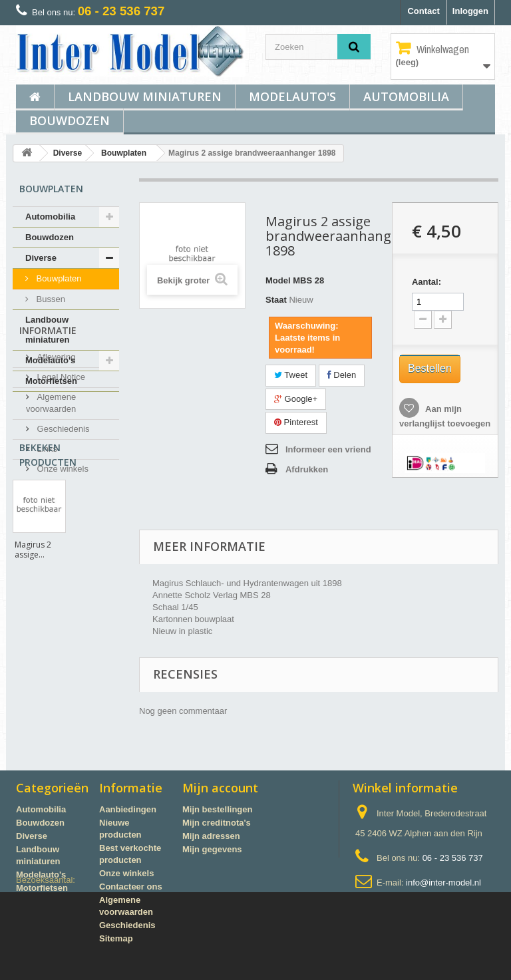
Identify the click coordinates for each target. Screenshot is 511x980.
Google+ (296, 399)
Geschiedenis (62, 517)
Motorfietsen (51, 381)
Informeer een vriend (328, 449)
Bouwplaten (124, 153)
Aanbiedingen (128, 809)
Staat (276, 300)
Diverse (68, 153)
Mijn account (220, 788)
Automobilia (406, 96)
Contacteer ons (131, 887)
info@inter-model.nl (443, 883)
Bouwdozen (70, 120)
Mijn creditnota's (217, 823)
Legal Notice (60, 465)
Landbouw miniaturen (145, 96)
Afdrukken (307, 469)
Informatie (48, 423)
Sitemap (116, 938)
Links (46, 537)
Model (278, 280)
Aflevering (55, 445)
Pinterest (296, 422)
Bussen (50, 299)
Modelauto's (292, 96)
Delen (342, 375)
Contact (423, 11)
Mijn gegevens (212, 849)
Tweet (291, 375)
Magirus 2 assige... (33, 701)
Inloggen (470, 11)
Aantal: (426, 282)
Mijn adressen (211, 836)
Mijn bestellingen (217, 809)
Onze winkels (62, 557)
